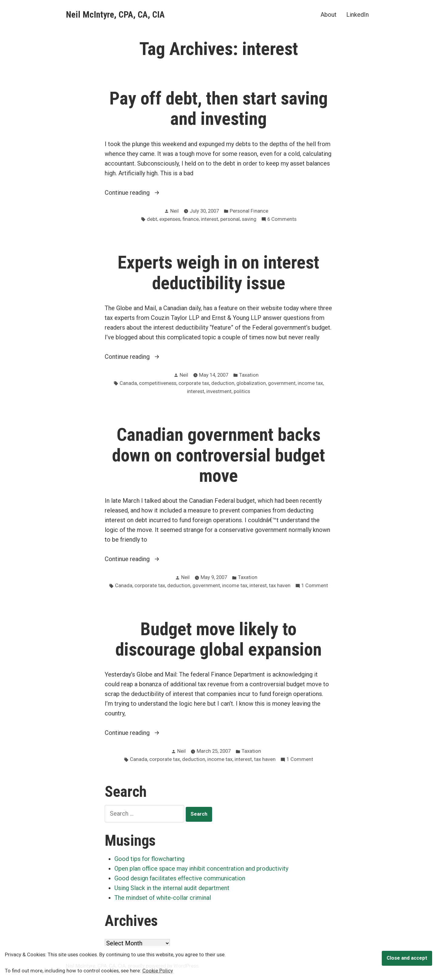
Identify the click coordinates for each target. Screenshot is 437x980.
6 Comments (282, 219)
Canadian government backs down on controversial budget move (218, 455)
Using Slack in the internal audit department (172, 888)
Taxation (249, 375)
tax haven (280, 586)
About (329, 14)
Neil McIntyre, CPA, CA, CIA (115, 15)
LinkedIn (357, 14)
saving (249, 219)
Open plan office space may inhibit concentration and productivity (201, 869)
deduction (223, 383)
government (282, 383)
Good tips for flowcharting (149, 859)
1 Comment (315, 586)
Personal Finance (249, 211)
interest (210, 219)
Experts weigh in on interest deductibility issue (218, 273)
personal (230, 219)
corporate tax (194, 383)
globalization (251, 383)
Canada (128, 383)
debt (152, 219)
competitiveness (158, 383)
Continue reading (141, 193)
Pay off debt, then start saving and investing (219, 109)
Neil (174, 211)
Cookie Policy (158, 971)
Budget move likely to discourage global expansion (218, 639)
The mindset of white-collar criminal (163, 898)
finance (191, 219)
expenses (170, 219)
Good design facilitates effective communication (180, 878)
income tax (310, 383)
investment (219, 391)
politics (242, 391)
